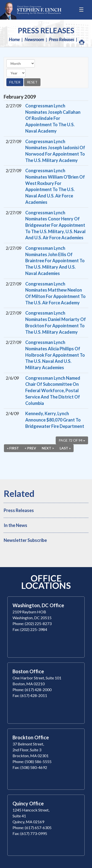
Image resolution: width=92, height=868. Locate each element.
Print (81, 41)
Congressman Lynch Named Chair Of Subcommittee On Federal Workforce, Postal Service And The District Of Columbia (53, 391)
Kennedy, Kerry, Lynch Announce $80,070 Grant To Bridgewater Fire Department (55, 420)
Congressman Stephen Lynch (31, 10)
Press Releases (46, 30)
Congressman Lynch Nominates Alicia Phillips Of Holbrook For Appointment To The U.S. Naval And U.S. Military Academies (55, 355)
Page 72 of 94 (72, 440)
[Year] (16, 73)
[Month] (21, 63)
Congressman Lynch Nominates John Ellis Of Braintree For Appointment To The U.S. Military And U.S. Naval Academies (55, 261)
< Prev (30, 448)
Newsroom (34, 39)
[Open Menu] (82, 10)
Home (14, 39)
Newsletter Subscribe (25, 540)
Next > (48, 448)
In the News (15, 525)
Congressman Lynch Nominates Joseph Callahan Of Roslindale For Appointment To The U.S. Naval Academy (53, 118)
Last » (65, 448)
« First (13, 448)
